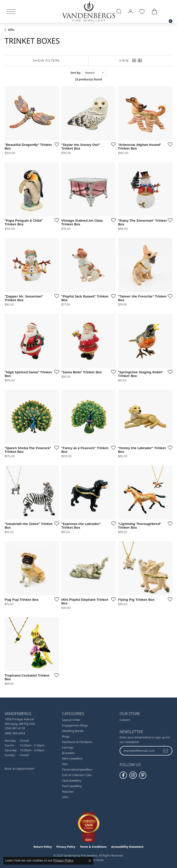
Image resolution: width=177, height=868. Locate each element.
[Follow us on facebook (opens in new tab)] (123, 775)
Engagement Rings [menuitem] (75, 725)
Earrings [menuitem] (68, 747)
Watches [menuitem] (68, 791)
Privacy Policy (66, 847)
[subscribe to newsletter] (166, 751)
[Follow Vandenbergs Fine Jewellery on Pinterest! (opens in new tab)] (143, 775)
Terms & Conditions (93, 847)
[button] (119, 11)
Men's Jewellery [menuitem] (72, 758)
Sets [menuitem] (65, 764)
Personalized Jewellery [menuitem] (77, 769)
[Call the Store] (15, 728)
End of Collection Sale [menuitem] (77, 775)
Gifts (11, 30)
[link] (168, 11)
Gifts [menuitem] (65, 797)
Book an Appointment (19, 769)
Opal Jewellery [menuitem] (71, 780)
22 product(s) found (88, 79)
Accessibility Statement (127, 847)
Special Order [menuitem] (71, 720)
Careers (125, 720)
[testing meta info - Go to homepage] (88, 11)
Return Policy (43, 847)
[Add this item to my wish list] (55, 144)
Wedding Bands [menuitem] (73, 731)
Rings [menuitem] (66, 736)
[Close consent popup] (90, 861)
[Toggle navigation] (11, 12)
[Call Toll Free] (15, 733)
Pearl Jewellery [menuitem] (72, 786)
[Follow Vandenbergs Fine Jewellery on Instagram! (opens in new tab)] (133, 775)
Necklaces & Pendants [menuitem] (77, 742)
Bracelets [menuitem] (68, 753)
